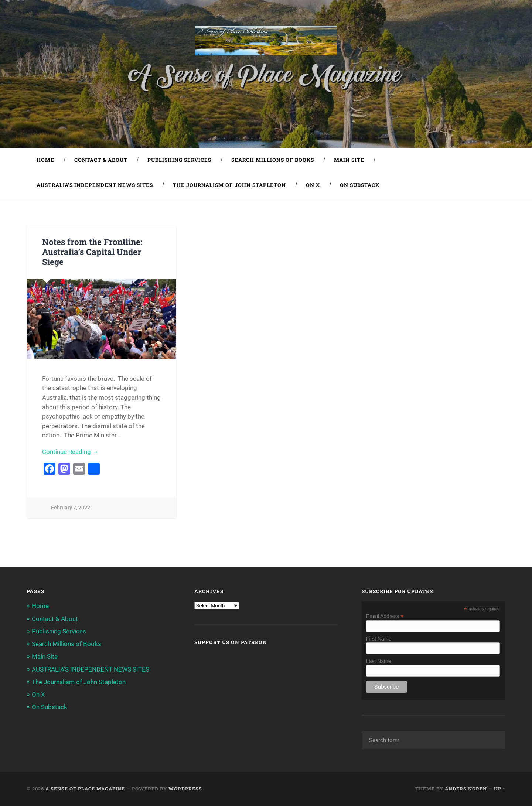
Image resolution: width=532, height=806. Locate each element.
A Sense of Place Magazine (85, 789)
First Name (379, 639)
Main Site (349, 160)
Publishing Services (179, 160)
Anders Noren (466, 789)
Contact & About (101, 160)
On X (313, 185)
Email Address (385, 616)
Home (45, 160)
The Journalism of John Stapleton (229, 185)
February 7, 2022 (71, 508)
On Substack (360, 185)
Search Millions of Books (273, 160)
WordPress (185, 789)
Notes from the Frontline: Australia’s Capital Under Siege (92, 252)
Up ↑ (500, 789)
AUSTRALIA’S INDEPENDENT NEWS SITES (95, 185)
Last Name (379, 661)
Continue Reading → (70, 452)
